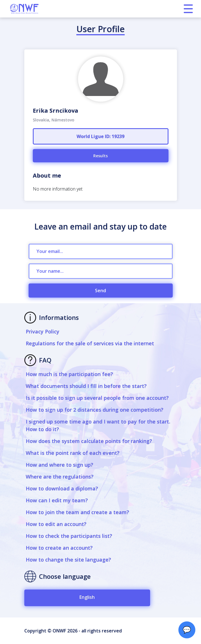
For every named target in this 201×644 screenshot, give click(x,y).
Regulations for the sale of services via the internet (90, 343)
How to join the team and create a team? (77, 512)
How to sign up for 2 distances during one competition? (95, 410)
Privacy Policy (43, 331)
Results (100, 156)
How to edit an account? (56, 524)
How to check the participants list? (69, 536)
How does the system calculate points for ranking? (89, 441)
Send (100, 291)
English (87, 597)
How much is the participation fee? (69, 374)
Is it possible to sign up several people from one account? (97, 398)
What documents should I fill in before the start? (86, 386)
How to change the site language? (68, 560)
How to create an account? (59, 548)
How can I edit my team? (57, 500)
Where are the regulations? (60, 477)
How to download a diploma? (62, 488)
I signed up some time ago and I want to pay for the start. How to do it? (98, 425)
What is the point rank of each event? (73, 453)
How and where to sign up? (60, 465)
